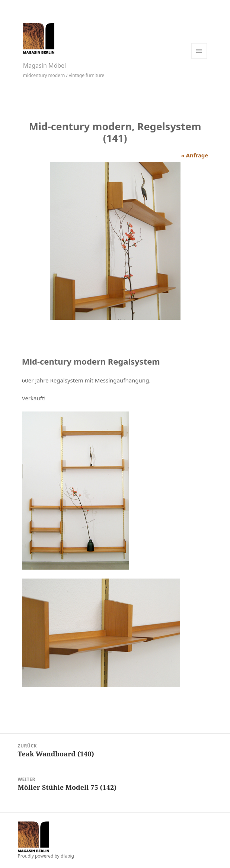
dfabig (67, 856)
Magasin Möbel (44, 65)
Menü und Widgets (199, 51)
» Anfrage (194, 155)
